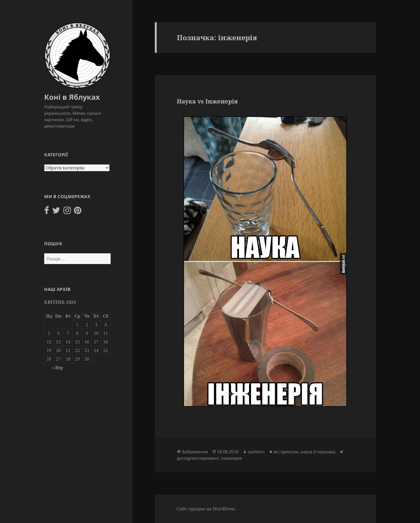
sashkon (256, 452)
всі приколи (286, 452)
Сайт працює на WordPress (206, 509)
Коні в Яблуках (72, 97)
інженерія (232, 458)
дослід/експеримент (198, 458)
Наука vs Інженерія (207, 101)
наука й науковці (318, 452)
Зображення (195, 452)
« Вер (57, 368)
